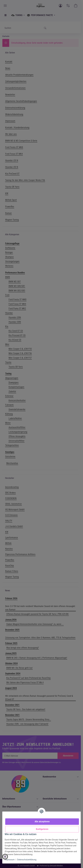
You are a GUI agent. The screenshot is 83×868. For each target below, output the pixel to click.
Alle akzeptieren (42, 822)
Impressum (10, 860)
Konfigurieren (42, 829)
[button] (5, 857)
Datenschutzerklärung (27, 860)
